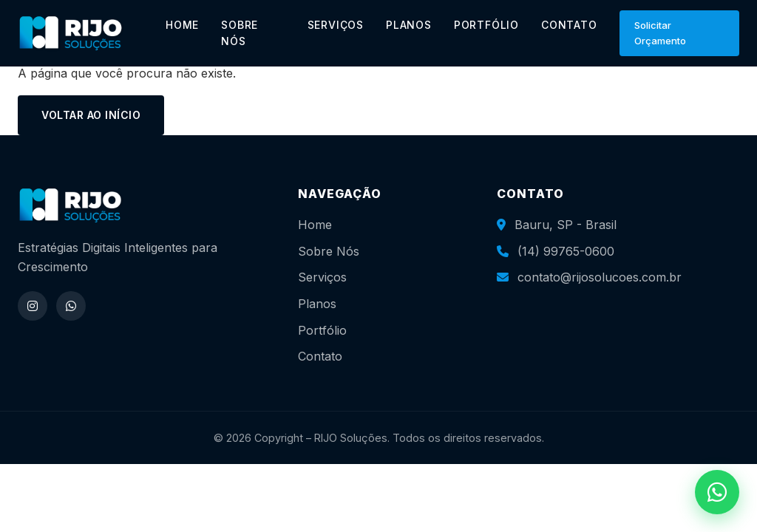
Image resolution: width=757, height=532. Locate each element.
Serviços (322, 277)
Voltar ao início (91, 115)
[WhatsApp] (71, 306)
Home (315, 225)
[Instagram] (33, 306)
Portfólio (322, 330)
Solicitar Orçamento (660, 33)
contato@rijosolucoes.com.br (600, 277)
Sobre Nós (329, 251)
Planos (317, 304)
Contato (320, 356)
